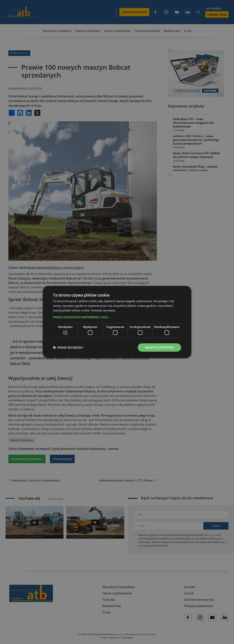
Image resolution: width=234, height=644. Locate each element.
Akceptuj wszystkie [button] (159, 347)
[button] (117, 317)
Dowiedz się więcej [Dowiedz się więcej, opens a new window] (103, 310)
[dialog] (117, 322)
